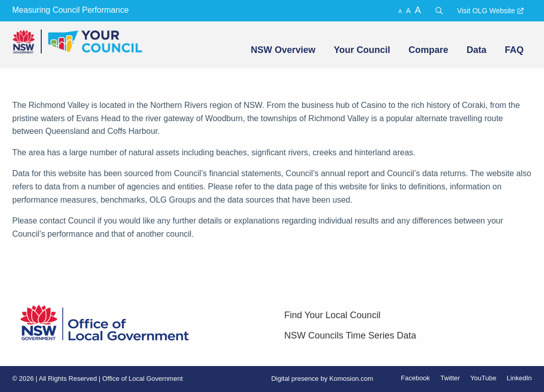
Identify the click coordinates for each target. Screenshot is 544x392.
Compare (428, 50)
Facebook (415, 378)
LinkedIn (519, 378)
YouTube (483, 378)
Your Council (362, 50)
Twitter (450, 378)
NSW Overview (283, 50)
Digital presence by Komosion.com (322, 379)
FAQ (514, 50)
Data (477, 50)
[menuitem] (282, 50)
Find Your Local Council (332, 315)
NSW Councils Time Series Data (350, 335)
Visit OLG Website (486, 11)
